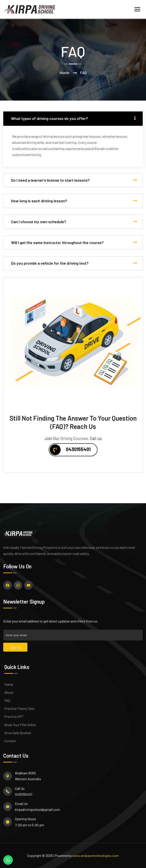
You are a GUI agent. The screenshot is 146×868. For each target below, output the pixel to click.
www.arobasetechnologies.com (96, 856)
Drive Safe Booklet (18, 733)
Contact (10, 741)
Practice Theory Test (19, 708)
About (9, 692)
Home (64, 73)
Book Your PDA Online (20, 725)
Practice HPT (14, 716)
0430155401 (70, 450)
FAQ (7, 700)
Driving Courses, (75, 438)
